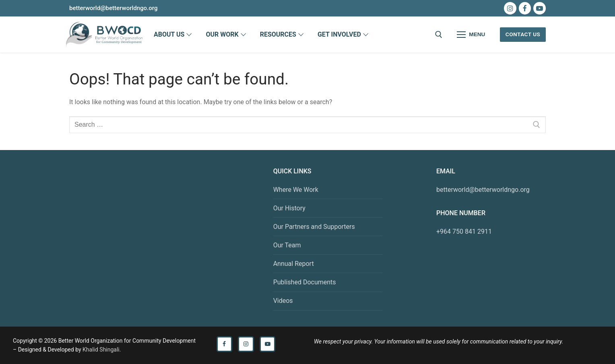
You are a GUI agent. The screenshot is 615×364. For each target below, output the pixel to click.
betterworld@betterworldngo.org (483, 190)
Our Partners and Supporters (314, 227)
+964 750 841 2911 (464, 231)
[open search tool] (439, 35)
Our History (289, 208)
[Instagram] (510, 8)
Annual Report (294, 264)
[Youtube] (540, 8)
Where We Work (296, 190)
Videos (283, 301)
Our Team (287, 245)
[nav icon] (471, 35)
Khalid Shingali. (102, 350)
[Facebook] (525, 8)
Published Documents (305, 282)
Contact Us (523, 34)
